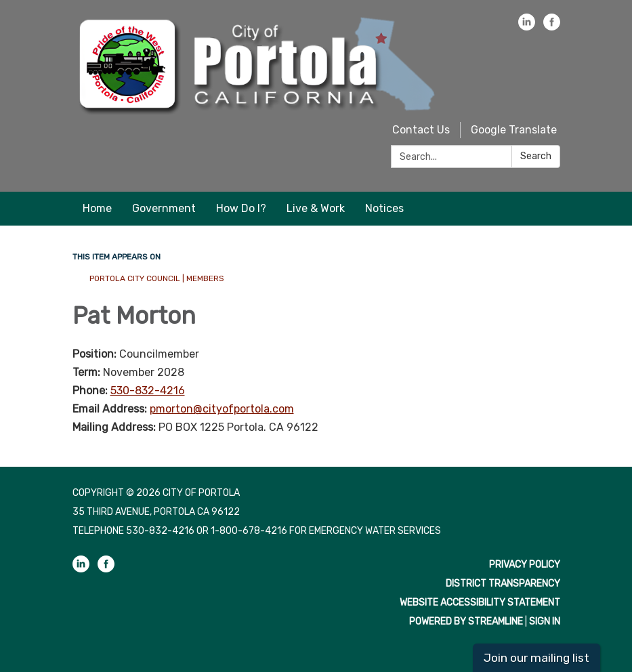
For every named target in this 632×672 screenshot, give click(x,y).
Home (97, 208)
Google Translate (514, 130)
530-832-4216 (148, 391)
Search (536, 156)
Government (164, 208)
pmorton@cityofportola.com (222, 409)
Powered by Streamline (466, 622)
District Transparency (503, 584)
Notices (384, 208)
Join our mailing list (536, 658)
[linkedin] (527, 27)
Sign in (545, 622)
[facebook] (552, 27)
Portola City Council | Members (157, 278)
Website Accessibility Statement (480, 603)
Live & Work (316, 208)
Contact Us (421, 130)
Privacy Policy (525, 565)
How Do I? (241, 208)
